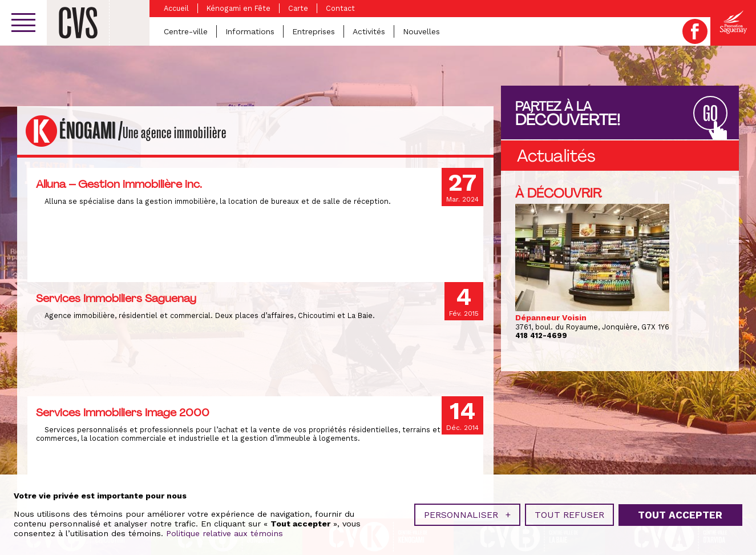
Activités (369, 31)
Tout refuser (569, 512)
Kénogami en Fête (238, 8)
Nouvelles (421, 31)
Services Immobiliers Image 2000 (123, 412)
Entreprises (314, 31)
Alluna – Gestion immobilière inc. (119, 184)
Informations (250, 31)
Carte (298, 8)
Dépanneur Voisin (551, 317)
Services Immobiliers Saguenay (116, 298)
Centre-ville (186, 31)
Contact (340, 8)
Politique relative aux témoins (225, 531)
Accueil (176, 8)
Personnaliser (467, 512)
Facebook (695, 31)
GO (710, 114)
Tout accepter (680, 512)
